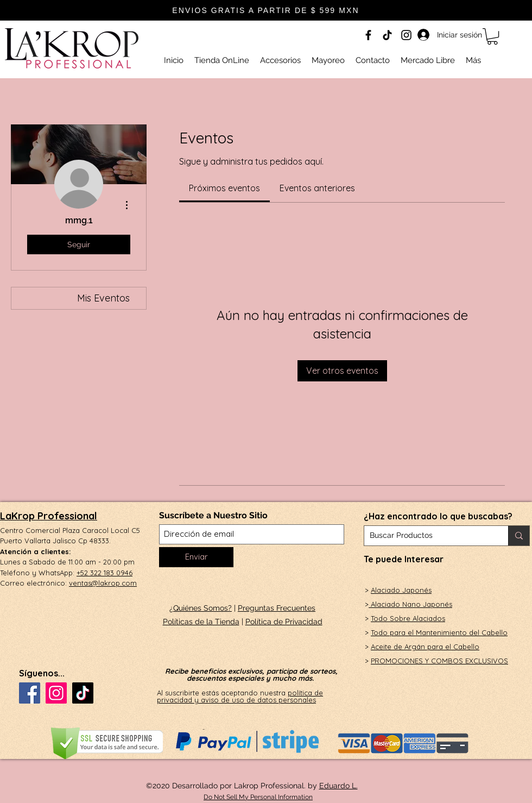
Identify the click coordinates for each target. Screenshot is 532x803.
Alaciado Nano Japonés (410, 604)
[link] (224, 188)
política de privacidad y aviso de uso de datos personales (240, 696)
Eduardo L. (338, 786)
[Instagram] (406, 35)
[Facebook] (368, 35)
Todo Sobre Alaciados (408, 618)
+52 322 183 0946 (104, 573)
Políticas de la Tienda (201, 622)
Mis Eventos (103, 298)
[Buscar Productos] (427, 536)
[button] (492, 36)
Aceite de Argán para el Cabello (425, 647)
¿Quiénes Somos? (201, 608)
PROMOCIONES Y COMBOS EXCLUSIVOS (439, 661)
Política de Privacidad (284, 622)
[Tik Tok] (387, 35)
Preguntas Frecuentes (277, 608)
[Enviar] (196, 557)
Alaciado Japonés (401, 590)
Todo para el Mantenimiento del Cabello (439, 632)
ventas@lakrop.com (103, 583)
